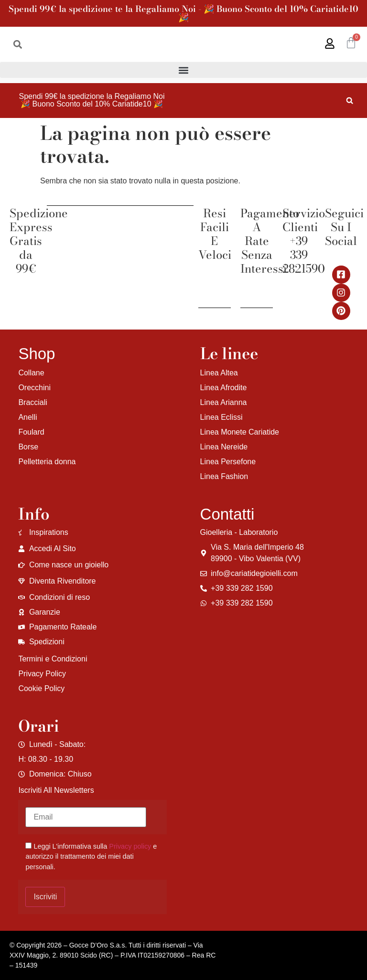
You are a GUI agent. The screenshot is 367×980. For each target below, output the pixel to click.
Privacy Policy (42, 674)
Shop (37, 354)
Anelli (27, 417)
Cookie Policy (41, 688)
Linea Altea (219, 373)
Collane (31, 373)
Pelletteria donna (47, 462)
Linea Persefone (228, 462)
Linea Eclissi (221, 417)
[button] (17, 44)
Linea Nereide (224, 447)
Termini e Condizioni (53, 659)
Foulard (31, 432)
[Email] (86, 817)
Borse (28, 447)
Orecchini (34, 388)
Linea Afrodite (224, 388)
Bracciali (32, 402)
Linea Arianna (224, 402)
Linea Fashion (224, 476)
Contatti (227, 514)
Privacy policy (130, 846)
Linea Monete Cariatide (240, 432)
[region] (124, 905)
